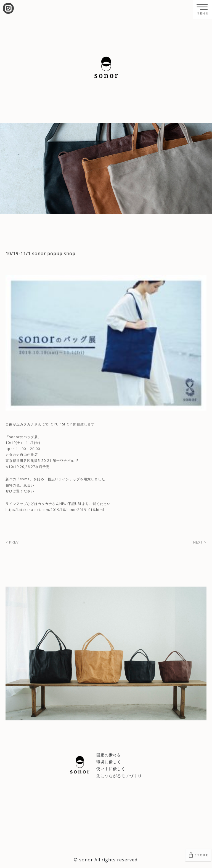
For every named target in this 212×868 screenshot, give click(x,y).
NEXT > (200, 542)
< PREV (12, 542)
